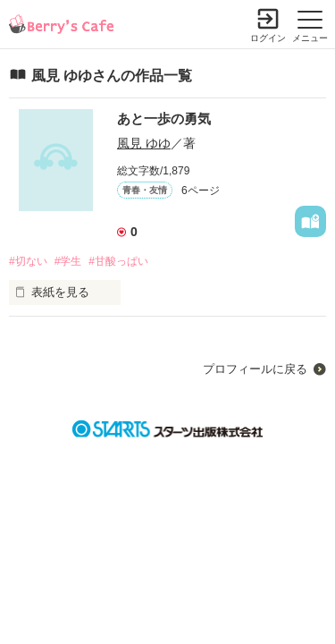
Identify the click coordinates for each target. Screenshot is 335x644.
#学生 (68, 261)
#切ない (28, 261)
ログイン (268, 38)
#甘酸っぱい (118, 261)
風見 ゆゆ (144, 143)
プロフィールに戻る (255, 369)
